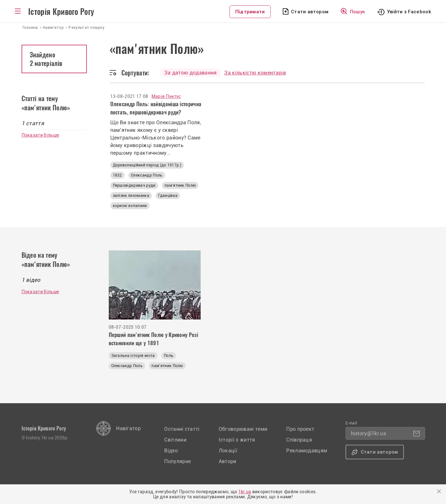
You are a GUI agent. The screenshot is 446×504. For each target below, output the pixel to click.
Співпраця (299, 440)
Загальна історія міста (133, 356)
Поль (169, 356)
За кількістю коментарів (255, 73)
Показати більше (40, 135)
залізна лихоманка (131, 196)
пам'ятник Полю (180, 185)
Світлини (175, 440)
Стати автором (310, 12)
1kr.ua (245, 492)
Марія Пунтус (166, 96)
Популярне (178, 461)
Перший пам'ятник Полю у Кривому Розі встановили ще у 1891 (154, 339)
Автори (228, 461)
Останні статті (182, 429)
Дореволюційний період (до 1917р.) (147, 165)
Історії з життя (237, 440)
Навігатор (128, 428)
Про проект (300, 429)
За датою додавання (191, 73)
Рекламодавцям (307, 451)
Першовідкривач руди (134, 185)
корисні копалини (130, 206)
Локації (228, 451)
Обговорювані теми (243, 429)
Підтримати (250, 12)
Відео (171, 451)
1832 (117, 175)
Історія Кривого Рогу (61, 12)
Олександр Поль (147, 175)
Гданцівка (168, 196)
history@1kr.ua (368, 433)
